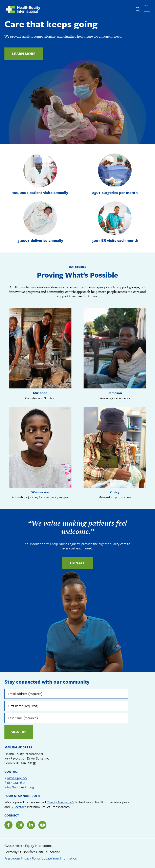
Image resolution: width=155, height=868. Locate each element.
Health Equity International (23, 9)
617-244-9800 (17, 778)
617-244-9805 (17, 782)
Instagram (20, 825)
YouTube (42, 825)
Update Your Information (59, 858)
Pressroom (12, 858)
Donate (77, 563)
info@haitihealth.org (19, 787)
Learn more (24, 54)
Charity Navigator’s (60, 802)
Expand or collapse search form (138, 9)
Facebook (8, 825)
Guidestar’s (18, 807)
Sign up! (19, 732)
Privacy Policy (31, 858)
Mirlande (40, 393)
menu (147, 7)
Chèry (115, 492)
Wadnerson (40, 492)
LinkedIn (31, 825)
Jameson (115, 393)
